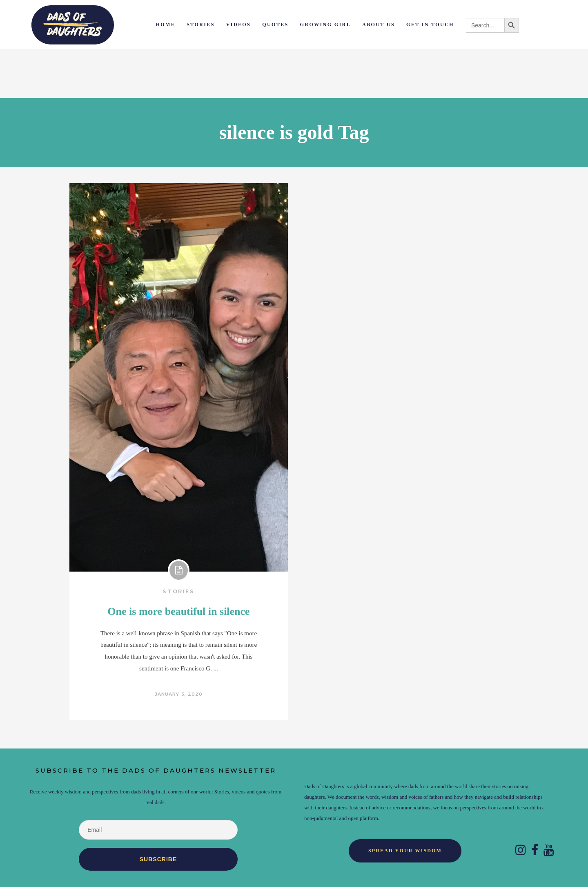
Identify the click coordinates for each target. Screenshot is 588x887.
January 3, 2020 (179, 694)
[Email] (158, 830)
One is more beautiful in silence (178, 611)
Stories (178, 591)
